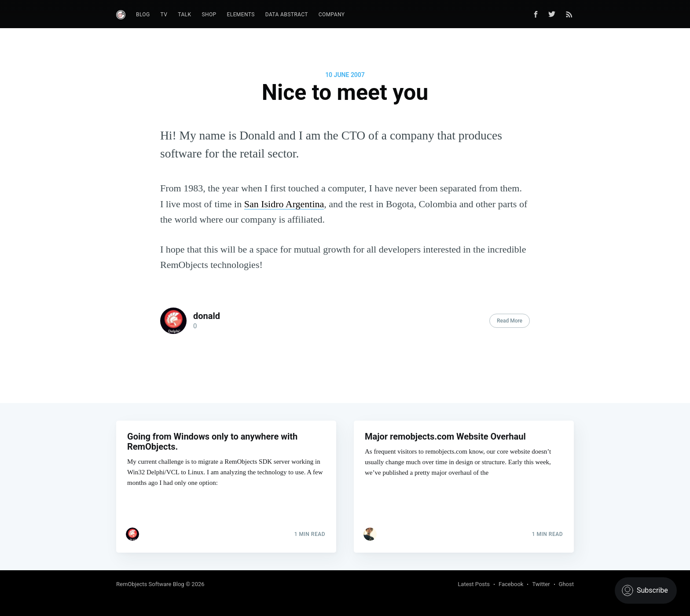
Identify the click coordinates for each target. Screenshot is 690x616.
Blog (143, 15)
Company (332, 15)
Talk (184, 15)
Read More (510, 321)
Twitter (541, 584)
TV (164, 15)
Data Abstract (287, 15)
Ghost (566, 584)
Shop (209, 15)
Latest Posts (474, 584)
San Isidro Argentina (284, 204)
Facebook (511, 584)
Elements (241, 15)
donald (207, 316)
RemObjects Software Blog (150, 584)
